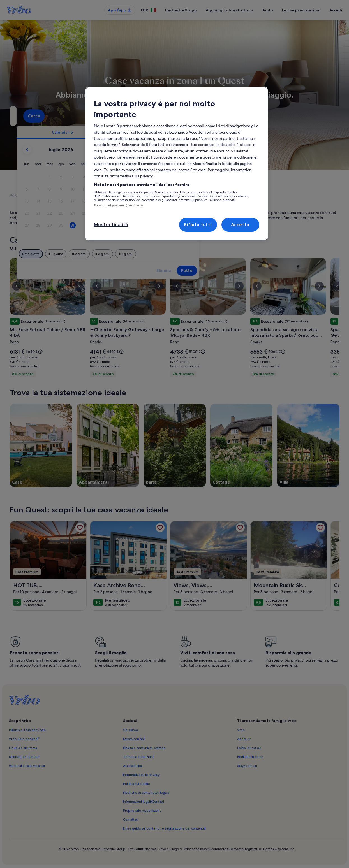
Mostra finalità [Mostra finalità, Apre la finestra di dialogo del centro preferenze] (111, 225)
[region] (177, 164)
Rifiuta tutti (198, 225)
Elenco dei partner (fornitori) (118, 205)
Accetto (240, 225)
